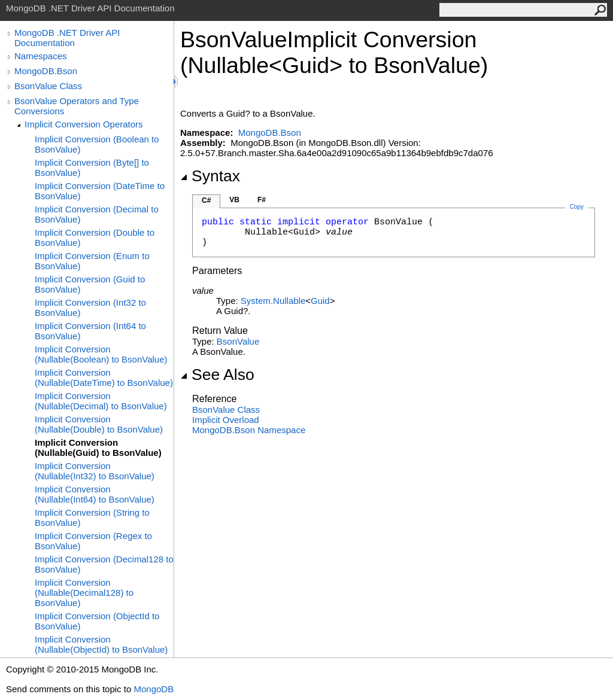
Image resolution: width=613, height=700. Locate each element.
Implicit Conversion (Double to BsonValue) (95, 238)
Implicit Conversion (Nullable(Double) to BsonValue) (99, 424)
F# (262, 200)
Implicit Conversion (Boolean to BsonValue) (97, 144)
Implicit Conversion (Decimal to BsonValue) (97, 214)
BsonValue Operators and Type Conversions (77, 106)
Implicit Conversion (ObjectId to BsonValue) (97, 621)
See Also (217, 375)
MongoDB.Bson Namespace (249, 430)
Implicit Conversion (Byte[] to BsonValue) (92, 168)
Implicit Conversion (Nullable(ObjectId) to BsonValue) (101, 644)
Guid (320, 301)
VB (234, 200)
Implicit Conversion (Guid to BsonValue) (90, 284)
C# (206, 200)
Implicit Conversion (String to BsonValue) (92, 518)
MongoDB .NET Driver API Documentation (67, 38)
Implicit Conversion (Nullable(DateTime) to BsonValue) (104, 378)
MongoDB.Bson (46, 71)
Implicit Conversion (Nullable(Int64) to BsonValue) (95, 494)
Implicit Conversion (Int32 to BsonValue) (90, 308)
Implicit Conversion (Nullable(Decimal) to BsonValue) (101, 401)
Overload (226, 420)
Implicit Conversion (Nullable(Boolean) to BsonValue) (101, 354)
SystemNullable (273, 301)
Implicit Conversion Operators (84, 124)
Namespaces (41, 56)
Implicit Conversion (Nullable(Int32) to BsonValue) (95, 471)
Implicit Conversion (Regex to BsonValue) (93, 541)
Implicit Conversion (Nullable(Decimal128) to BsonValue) (84, 593)
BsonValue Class (48, 86)
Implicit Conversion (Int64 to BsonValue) (90, 331)
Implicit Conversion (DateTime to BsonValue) (100, 191)
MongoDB (154, 689)
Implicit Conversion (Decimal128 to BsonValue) (104, 564)
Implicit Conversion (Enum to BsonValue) (92, 261)
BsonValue (238, 341)
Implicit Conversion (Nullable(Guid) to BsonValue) (98, 448)
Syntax (210, 176)
